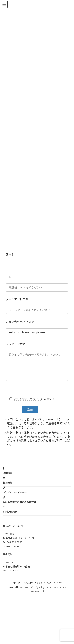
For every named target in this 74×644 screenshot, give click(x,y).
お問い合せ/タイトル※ (20, 322)
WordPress (25, 592)
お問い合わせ (10, 517)
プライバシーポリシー (27, 404)
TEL (8, 277)
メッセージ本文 (16, 344)
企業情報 (8, 478)
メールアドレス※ (17, 299)
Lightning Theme (43, 592)
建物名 (10, 254)
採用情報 (8, 487)
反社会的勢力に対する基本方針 (20, 507)
